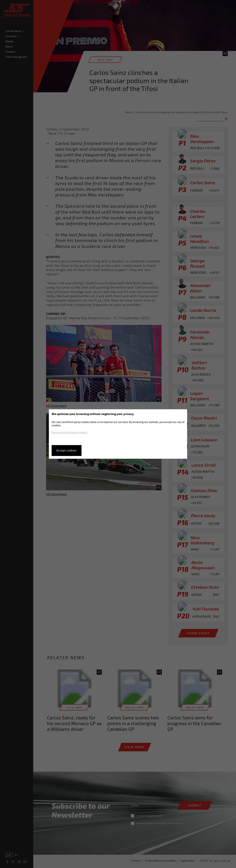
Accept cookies (67, 450)
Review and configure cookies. (70, 432)
